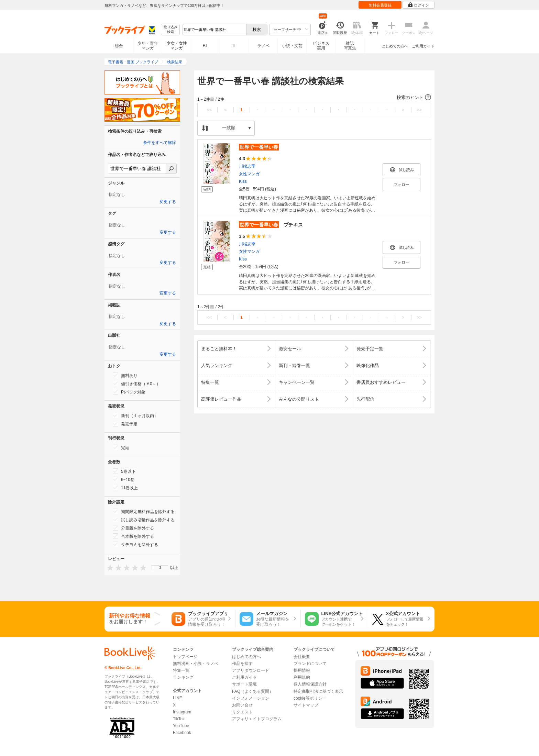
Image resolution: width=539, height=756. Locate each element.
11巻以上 (125, 488)
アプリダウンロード (251, 670)
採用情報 (302, 670)
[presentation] (109, 568)
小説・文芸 (292, 46)
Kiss (243, 181)
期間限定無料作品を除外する (144, 511)
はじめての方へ (395, 46)
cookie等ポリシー (310, 698)
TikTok (179, 719)
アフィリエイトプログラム (257, 719)
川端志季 (247, 166)
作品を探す (242, 664)
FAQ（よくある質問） (253, 691)
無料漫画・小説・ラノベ (196, 664)
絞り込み (170, 30)
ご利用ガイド (423, 46)
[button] (314, 98)
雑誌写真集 (350, 46)
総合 (119, 46)
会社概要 (302, 657)
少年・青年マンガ (148, 46)
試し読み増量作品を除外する (144, 520)
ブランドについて (310, 664)
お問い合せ (242, 705)
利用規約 (302, 677)
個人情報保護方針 (310, 684)
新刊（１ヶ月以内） (135, 415)
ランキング (183, 677)
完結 (121, 447)
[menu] (160, 568)
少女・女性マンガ (177, 46)
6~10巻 (124, 479)
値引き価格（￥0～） (137, 383)
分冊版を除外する (133, 528)
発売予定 (125, 424)
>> (419, 110)
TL (234, 46)
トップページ (185, 657)
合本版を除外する (133, 536)
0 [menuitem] (160, 568)
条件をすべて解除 (159, 143)
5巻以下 (124, 471)
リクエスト (242, 712)
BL (206, 46)
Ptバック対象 (129, 392)
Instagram (182, 712)
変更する (168, 202)
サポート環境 (244, 684)
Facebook (182, 733)
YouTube (181, 726)
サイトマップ (306, 705)
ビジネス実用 (321, 46)
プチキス (271, 225)
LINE (178, 698)
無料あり (125, 375)
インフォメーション (251, 698)
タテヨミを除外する (135, 544)
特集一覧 (181, 670)
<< (209, 110)
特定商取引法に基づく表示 (318, 691)
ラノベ (263, 46)
